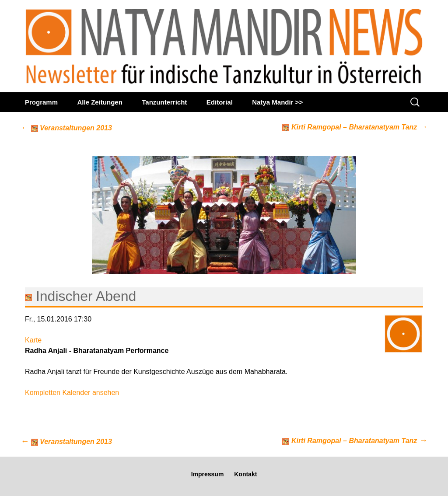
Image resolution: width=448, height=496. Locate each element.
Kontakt (245, 474)
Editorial (220, 102)
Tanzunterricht (164, 102)
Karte (33, 340)
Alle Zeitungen (100, 102)
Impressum (208, 474)
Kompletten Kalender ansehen (72, 393)
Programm (41, 102)
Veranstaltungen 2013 (66, 128)
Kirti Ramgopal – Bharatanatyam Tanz (355, 127)
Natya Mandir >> (277, 102)
